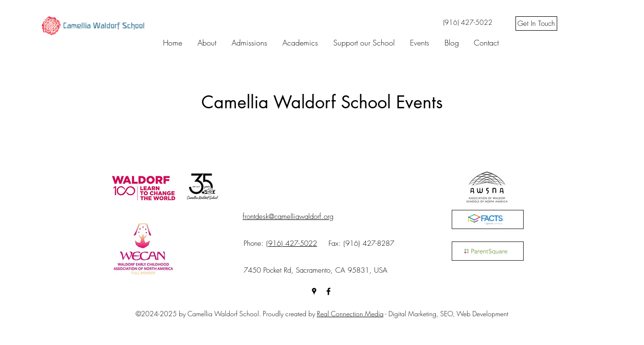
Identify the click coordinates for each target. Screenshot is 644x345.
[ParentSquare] (488, 251)
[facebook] (328, 291)
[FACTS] (488, 219)
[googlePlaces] (314, 291)
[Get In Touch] (536, 23)
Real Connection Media (350, 314)
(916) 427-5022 (292, 243)
